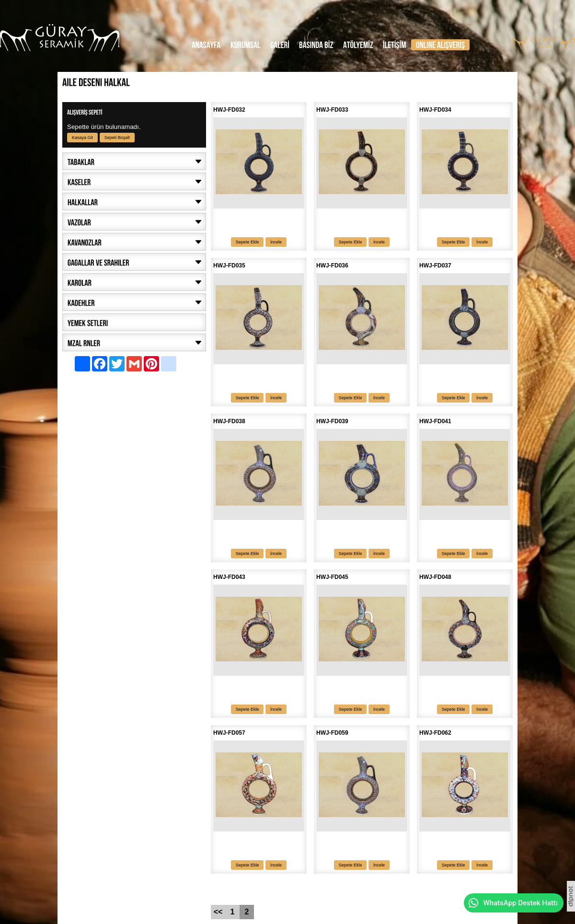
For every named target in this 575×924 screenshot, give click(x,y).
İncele (276, 242)
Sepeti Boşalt (117, 138)
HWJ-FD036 (332, 266)
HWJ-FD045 (332, 577)
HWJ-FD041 (435, 421)
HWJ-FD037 (435, 266)
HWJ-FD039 (332, 421)
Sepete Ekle (247, 242)
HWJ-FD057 (229, 733)
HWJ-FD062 (435, 733)
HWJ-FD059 (332, 733)
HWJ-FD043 (229, 577)
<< (218, 912)
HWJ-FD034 (435, 110)
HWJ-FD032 (229, 110)
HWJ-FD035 (229, 266)
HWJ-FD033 (332, 110)
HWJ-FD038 (229, 421)
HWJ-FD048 (435, 577)
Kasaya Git (82, 138)
